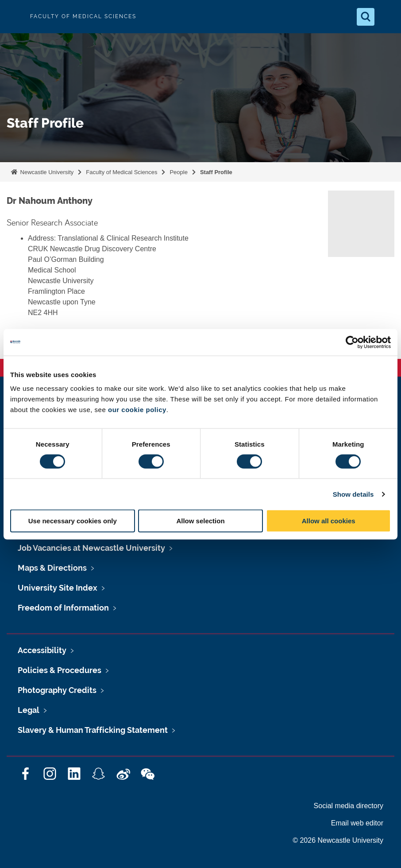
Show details (353, 494)
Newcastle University (46, 172)
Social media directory (349, 806)
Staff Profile (216, 172)
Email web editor (357, 823)
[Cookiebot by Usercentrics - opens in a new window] (352, 342)
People (178, 172)
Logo (14, 17)
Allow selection (200, 521)
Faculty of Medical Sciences (121, 172)
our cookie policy (137, 410)
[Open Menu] (387, 17)
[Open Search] (366, 17)
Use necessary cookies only (73, 521)
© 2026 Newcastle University (338, 840)
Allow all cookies (329, 521)
